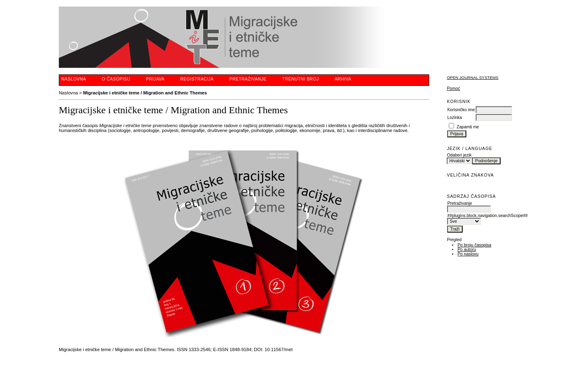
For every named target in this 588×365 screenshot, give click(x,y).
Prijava (155, 79)
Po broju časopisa (474, 245)
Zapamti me (468, 127)
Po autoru (467, 250)
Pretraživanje (248, 79)
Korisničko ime (461, 110)
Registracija (197, 79)
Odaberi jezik (459, 155)
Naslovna (74, 79)
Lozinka (454, 118)
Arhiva (343, 79)
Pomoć (453, 88)
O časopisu (116, 79)
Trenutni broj (301, 79)
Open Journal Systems (472, 77)
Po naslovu (468, 254)
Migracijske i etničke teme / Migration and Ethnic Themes (145, 93)
